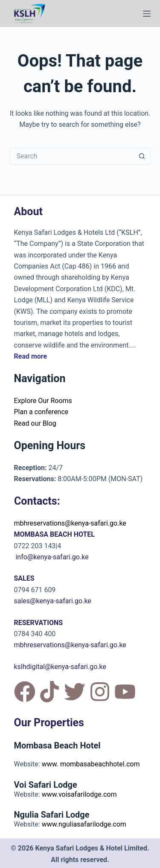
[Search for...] (72, 156)
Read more (31, 356)
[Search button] (142, 156)
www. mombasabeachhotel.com (91, 764)
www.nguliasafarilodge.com (84, 824)
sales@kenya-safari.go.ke (53, 601)
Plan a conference (41, 412)
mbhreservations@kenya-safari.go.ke (70, 523)
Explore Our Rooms (43, 401)
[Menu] (147, 14)
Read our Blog (35, 423)
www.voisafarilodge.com (79, 794)
